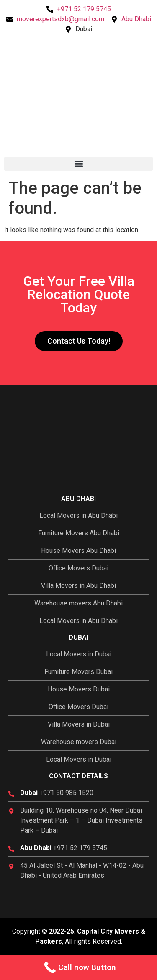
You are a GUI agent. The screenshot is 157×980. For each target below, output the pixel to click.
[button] (78, 164)
